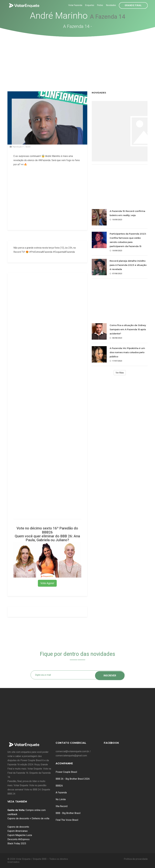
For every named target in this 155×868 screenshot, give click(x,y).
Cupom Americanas (18, 831)
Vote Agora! (47, 583)
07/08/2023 (116, 274)
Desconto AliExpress (18, 839)
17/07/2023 (116, 361)
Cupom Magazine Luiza (20, 835)
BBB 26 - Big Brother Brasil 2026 (73, 779)
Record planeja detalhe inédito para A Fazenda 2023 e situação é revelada (128, 265)
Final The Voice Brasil (67, 820)
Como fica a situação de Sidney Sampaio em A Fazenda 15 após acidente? (128, 329)
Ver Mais (120, 373)
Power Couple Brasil (66, 772)
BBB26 (59, 786)
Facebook (111, 743)
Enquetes (90, 5)
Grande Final (133, 5)
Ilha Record (62, 806)
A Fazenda (61, 793)
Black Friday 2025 (17, 843)
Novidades (111, 5)
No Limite (61, 799)
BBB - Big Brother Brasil (68, 813)
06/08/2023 (116, 338)
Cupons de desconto (18, 827)
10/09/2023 (116, 220)
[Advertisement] (78, 59)
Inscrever (110, 675)
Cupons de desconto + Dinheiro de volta (28, 818)
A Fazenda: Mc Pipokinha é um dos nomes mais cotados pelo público (127, 352)
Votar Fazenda (75, 5)
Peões (100, 5)
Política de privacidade (136, 859)
